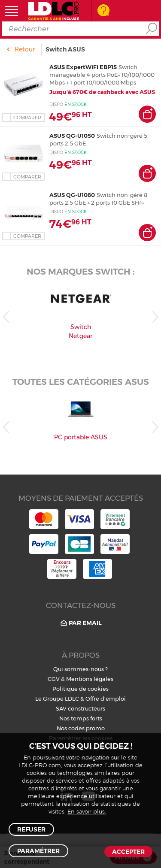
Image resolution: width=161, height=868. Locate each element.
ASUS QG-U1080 (72, 195)
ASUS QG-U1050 (72, 136)
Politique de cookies (80, 689)
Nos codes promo (81, 728)
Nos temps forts (81, 718)
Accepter (128, 852)
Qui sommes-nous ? (80, 669)
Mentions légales (90, 679)
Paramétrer (38, 851)
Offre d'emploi (106, 699)
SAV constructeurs (80, 708)
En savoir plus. (87, 812)
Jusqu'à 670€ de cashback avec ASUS (102, 92)
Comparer (27, 118)
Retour (25, 49)
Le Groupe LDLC (57, 699)
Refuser (31, 829)
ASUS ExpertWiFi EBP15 (83, 67)
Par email (80, 623)
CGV (54, 679)
